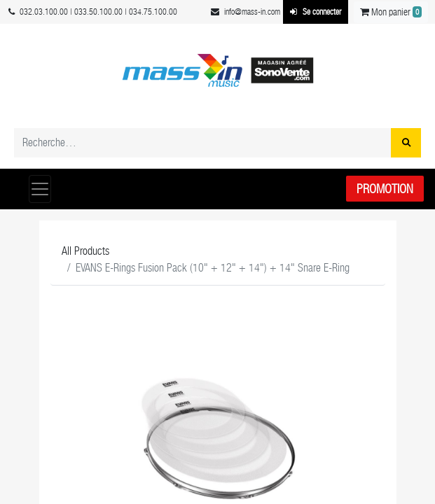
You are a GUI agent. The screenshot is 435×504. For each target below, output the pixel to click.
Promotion (385, 189)
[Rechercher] (406, 143)
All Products (85, 251)
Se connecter (316, 12)
